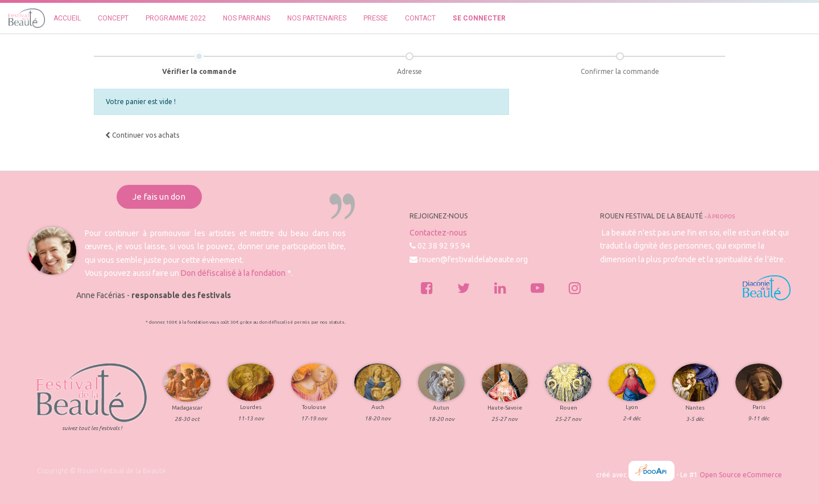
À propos (721, 216)
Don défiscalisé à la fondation (233, 273)
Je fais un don (159, 197)
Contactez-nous (438, 233)
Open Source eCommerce (741, 475)
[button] (142, 135)
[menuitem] (67, 18)
